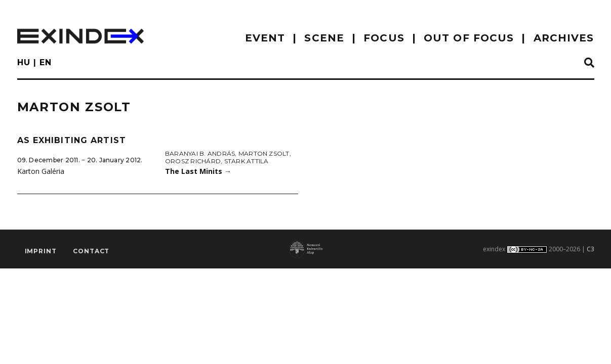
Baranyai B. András (200, 153)
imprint (41, 251)
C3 (590, 249)
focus (384, 38)
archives (564, 38)
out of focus (469, 38)
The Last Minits (198, 171)
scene (324, 38)
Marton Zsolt (264, 153)
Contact (91, 251)
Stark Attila (247, 161)
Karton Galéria (41, 171)
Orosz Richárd (193, 161)
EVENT (265, 38)
